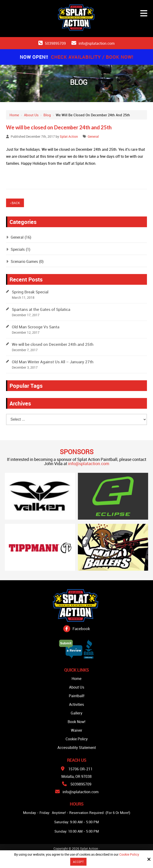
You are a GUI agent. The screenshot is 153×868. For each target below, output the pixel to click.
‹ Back (15, 203)
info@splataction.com (97, 43)
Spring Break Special (30, 292)
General (93, 136)
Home (14, 115)
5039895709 (55, 43)
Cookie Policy (129, 855)
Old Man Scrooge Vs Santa (36, 327)
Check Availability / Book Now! (92, 57)
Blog (47, 115)
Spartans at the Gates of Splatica (41, 309)
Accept (78, 862)
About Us (31, 115)
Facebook (81, 629)
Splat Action (69, 136)
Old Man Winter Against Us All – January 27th (53, 362)
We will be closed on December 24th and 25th (53, 344)
